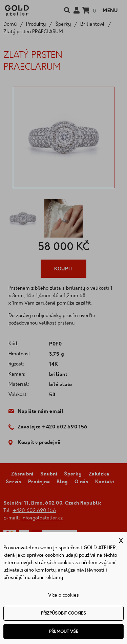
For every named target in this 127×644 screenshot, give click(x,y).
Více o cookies (63, 595)
